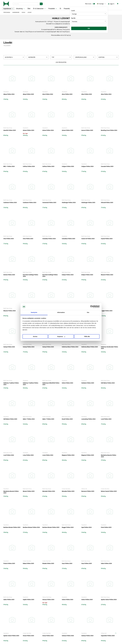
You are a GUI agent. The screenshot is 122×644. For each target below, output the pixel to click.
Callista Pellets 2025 (48, 166)
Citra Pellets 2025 (28, 239)
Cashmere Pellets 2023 (10, 203)
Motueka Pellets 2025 (68, 491)
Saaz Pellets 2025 (87, 563)
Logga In (111, 4)
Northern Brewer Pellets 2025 (51, 527)
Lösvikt (30, 12)
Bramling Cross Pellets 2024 (109, 130)
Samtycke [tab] (34, 312)
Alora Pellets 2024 (48, 94)
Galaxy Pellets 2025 (48, 347)
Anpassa (61, 337)
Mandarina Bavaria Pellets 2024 (109, 456)
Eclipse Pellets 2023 (68, 275)
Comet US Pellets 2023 (88, 239)
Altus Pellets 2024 (106, 94)
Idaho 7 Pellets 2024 (29, 419)
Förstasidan (7, 12)
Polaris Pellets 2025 (9, 563)
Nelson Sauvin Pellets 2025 (109, 491)
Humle (23, 12)
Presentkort (67, 9)
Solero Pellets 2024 (67, 600)
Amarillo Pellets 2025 (10, 130)
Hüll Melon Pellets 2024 (108, 383)
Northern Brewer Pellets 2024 (31, 527)
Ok (89, 28)
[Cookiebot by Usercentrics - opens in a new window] (92, 307)
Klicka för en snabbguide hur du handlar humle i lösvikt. (61, 24)
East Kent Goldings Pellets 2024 (50, 276)
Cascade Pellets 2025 (107, 166)
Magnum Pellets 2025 (88, 455)
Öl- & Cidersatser (39, 9)
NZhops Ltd (84, 489)
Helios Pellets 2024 (67, 383)
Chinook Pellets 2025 (107, 203)
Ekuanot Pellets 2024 (9, 311)
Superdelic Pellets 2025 (108, 636)
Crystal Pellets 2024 (107, 239)
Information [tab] (61, 312)
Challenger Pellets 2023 (69, 203)
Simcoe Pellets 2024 (48, 600)
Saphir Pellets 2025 (28, 600)
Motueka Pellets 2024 (49, 491)
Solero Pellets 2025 (87, 600)
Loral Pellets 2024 (9, 455)
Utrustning (20, 9)
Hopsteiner (6, 92)
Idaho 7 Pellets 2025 (48, 419)
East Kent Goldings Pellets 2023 (30, 276)
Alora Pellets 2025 (67, 94)
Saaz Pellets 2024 (67, 563)
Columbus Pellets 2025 (68, 239)
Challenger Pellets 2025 (88, 203)
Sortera (108, 57)
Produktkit (53, 9)
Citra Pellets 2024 (9, 239)
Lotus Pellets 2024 (48, 455)
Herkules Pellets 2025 (88, 383)
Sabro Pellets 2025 (9, 600)
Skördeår (38, 57)
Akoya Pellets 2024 (9, 94)
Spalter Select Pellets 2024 (109, 600)
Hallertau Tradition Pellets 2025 (31, 384)
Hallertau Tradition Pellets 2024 (11, 384)
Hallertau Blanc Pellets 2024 (70, 347)
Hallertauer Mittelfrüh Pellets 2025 (51, 384)
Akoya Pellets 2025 (28, 94)
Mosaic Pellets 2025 (29, 491)
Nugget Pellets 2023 (68, 527)
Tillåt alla (87, 337)
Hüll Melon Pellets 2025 (10, 419)
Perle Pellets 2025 (106, 527)
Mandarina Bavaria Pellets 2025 (11, 492)
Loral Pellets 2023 (106, 419)
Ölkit (29, 9)
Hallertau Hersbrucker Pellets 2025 (109, 348)
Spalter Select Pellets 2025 (11, 636)
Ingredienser (8, 9)
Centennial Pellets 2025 (49, 203)
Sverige (101, 4)
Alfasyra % (15, 57)
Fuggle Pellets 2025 (107, 311)
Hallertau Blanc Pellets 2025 (90, 347)
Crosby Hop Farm (47, 417)
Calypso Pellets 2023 (68, 166)
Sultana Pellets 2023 (68, 636)
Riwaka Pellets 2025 (48, 563)
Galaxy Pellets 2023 (9, 347)
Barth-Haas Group (8, 128)
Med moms (90, 4)
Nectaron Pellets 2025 (88, 491)
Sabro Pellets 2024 (106, 563)
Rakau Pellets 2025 (28, 563)
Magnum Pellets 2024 (68, 455)
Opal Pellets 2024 (86, 527)
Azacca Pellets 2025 (87, 130)
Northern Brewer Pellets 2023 (12, 527)
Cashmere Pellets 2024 (30, 203)
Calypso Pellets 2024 (87, 166)
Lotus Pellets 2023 (28, 455)
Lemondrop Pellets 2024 (88, 419)
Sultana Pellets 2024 (87, 636)
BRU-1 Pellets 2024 (9, 166)
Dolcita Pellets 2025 (9, 275)
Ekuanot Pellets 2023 (107, 275)
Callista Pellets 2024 (29, 166)
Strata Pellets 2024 (28, 636)
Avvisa (35, 337)
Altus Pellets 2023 (87, 94)
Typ (61, 57)
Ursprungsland (85, 57)
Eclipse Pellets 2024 (87, 275)
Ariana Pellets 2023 (28, 130)
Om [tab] (88, 312)
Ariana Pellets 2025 (67, 130)
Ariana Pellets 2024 (48, 130)
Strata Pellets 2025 (48, 636)
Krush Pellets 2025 (67, 419)
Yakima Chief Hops (47, 597)
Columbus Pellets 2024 (49, 239)
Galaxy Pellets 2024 (29, 347)
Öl (60, 9)
